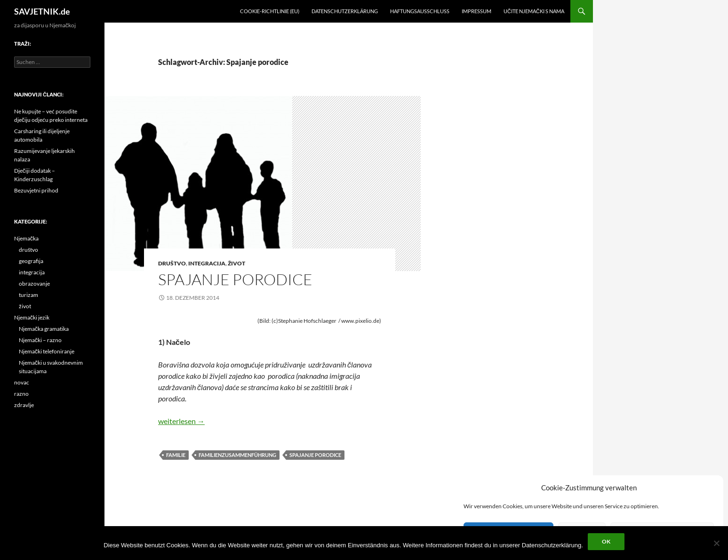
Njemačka (26, 238)
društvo (172, 263)
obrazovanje (34, 284)
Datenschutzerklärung (345, 11)
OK (606, 541)
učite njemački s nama (534, 11)
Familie (176, 455)
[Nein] (716, 543)
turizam (28, 295)
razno (21, 394)
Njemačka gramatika (44, 329)
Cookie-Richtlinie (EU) (270, 11)
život (236, 263)
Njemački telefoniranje (47, 351)
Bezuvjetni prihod (36, 190)
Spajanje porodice (235, 279)
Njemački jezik (32, 317)
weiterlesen (181, 421)
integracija (207, 263)
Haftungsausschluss (420, 11)
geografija (31, 261)
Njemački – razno (40, 340)
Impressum (476, 11)
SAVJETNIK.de (42, 11)
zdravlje (24, 405)
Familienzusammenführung (237, 455)
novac (22, 382)
